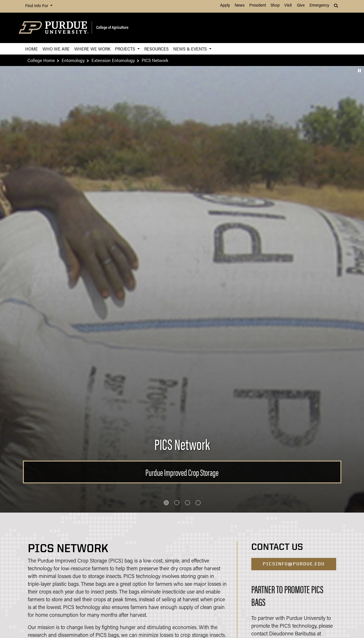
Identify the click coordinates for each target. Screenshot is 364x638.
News (240, 6)
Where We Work (92, 49)
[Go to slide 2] (177, 503)
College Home (41, 60)
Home (32, 49)
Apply (225, 6)
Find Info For (37, 6)
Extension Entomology (113, 60)
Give (301, 6)
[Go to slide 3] (187, 503)
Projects (126, 49)
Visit (288, 6)
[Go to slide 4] (198, 503)
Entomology (73, 60)
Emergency (319, 6)
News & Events (191, 49)
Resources (156, 49)
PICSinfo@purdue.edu (294, 564)
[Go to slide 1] (166, 503)
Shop (275, 6)
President (258, 6)
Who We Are (56, 49)
